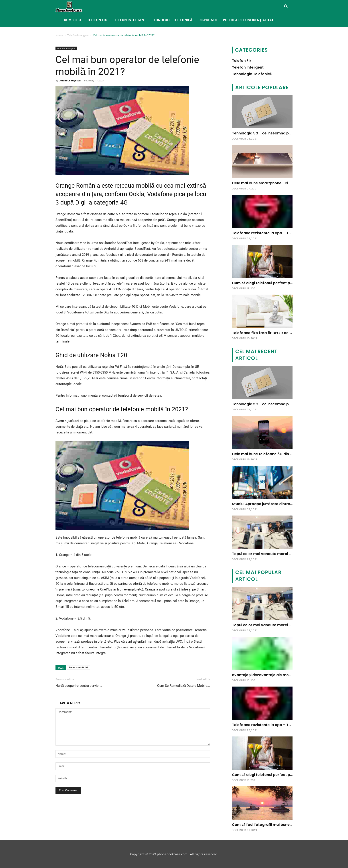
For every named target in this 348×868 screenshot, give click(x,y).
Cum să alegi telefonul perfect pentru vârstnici (274, 283)
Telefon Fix (97, 20)
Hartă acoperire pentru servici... (79, 686)
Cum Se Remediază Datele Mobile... (184, 686)
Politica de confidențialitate (249, 20)
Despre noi (208, 20)
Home (59, 35)
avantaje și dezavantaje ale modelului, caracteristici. (280, 675)
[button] (286, 7)
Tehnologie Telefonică (172, 20)
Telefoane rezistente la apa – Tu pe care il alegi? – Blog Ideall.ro (290, 233)
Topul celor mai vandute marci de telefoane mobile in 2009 (286, 554)
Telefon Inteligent (129, 20)
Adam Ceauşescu (70, 80)
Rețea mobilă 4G (78, 667)
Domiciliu (72, 20)
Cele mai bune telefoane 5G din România (269, 454)
